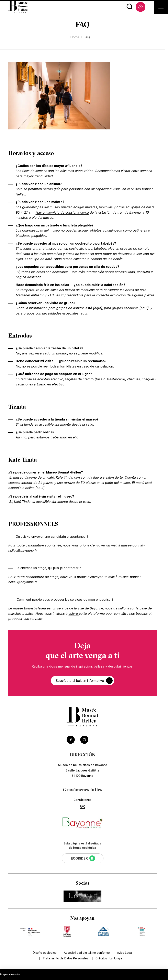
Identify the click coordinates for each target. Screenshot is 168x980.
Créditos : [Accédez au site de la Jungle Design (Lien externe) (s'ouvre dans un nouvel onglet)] (109, 958)
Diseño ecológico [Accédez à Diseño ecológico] (45, 953)
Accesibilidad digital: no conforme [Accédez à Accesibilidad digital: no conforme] (87, 953)
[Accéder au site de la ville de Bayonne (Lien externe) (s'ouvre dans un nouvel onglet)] (83, 823)
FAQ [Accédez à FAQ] (83, 806)
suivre (74, 614)
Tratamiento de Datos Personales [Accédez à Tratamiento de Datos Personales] (65, 958)
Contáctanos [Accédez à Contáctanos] (82, 800)
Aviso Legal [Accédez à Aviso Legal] (125, 953)
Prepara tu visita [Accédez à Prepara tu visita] (10, 974)
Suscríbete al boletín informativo (84, 681)
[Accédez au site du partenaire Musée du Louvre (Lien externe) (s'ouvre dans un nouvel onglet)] (82, 896)
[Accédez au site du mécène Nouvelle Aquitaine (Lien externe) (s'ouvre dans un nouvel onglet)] (67, 931)
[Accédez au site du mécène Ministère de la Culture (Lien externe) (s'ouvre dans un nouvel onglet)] (30, 931)
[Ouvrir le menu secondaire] (161, 7)
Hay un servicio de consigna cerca (62, 212)
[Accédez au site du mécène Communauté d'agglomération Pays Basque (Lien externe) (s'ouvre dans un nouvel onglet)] (141, 931)
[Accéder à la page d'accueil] (82, 717)
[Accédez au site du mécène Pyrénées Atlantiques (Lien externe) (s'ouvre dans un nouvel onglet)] (103, 931)
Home (75, 37)
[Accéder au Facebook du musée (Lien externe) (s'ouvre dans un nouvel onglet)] (71, 740)
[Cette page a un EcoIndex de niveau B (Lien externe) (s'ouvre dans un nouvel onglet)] (83, 858)
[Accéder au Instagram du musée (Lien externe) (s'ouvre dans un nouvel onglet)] (84, 740)
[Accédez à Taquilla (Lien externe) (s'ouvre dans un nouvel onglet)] (141, 7)
